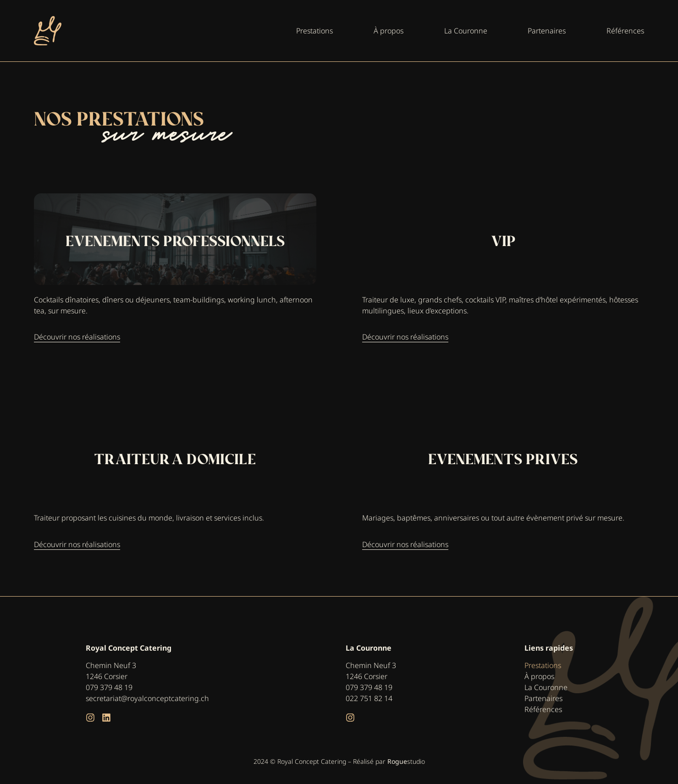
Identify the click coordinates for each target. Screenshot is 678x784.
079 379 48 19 (109, 687)
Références (543, 709)
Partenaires (543, 698)
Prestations (543, 665)
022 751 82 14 (369, 698)
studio (406, 761)
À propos (539, 676)
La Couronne (546, 687)
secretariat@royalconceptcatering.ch (147, 698)
